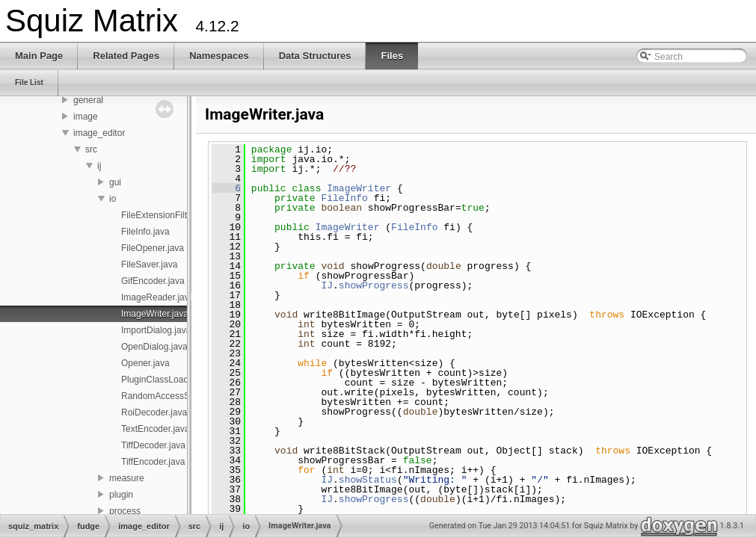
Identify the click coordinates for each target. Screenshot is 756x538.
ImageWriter (359, 188)
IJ (327, 285)
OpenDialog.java (154, 347)
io (113, 199)
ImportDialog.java (156, 330)
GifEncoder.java (153, 281)
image (86, 117)
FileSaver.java (149, 265)
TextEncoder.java (155, 429)
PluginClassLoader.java (168, 380)
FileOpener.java (153, 248)
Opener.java (145, 363)
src (91, 149)
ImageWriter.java (155, 314)
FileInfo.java (145, 232)
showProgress (374, 285)
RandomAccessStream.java (176, 396)
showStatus (368, 480)
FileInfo (344, 198)
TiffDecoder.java (153, 445)
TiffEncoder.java (153, 462)
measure (127, 478)
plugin (121, 495)
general (88, 100)
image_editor (99, 133)
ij (99, 166)
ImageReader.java (157, 297)
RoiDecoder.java (154, 412)
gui (115, 182)
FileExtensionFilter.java (167, 215)
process (125, 511)
